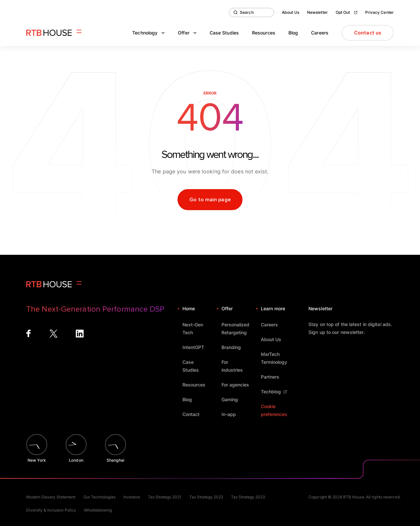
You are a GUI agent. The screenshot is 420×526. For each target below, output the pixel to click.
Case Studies (224, 33)
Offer (187, 33)
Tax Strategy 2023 (248, 497)
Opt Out (346, 12)
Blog (293, 33)
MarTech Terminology (278, 358)
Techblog (274, 392)
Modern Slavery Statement (51, 497)
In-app (232, 414)
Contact (194, 414)
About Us (291, 12)
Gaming (233, 399)
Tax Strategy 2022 (206, 497)
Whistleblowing (98, 510)
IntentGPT (196, 347)
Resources (264, 33)
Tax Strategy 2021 (165, 497)
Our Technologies (99, 497)
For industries (239, 366)
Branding (234, 347)
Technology (148, 33)
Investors (132, 497)
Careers (320, 33)
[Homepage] (54, 33)
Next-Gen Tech (200, 329)
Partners (273, 377)
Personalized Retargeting (239, 329)
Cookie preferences (274, 410)
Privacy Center (379, 12)
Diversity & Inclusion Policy (51, 510)
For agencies (238, 385)
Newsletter (317, 12)
